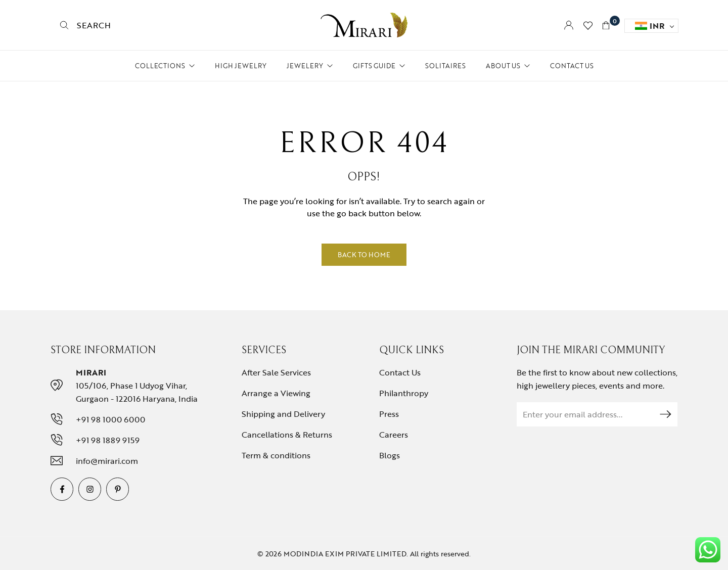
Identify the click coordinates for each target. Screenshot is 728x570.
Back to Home (364, 255)
